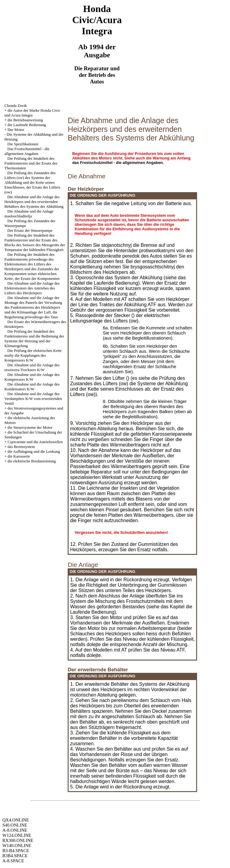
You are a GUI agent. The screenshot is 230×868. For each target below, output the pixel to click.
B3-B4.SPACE (16, 851)
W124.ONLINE (17, 835)
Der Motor (16, 130)
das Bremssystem (21, 447)
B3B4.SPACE (15, 856)
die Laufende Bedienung (27, 125)
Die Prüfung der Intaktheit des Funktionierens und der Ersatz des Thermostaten (31, 163)
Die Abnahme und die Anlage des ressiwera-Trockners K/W (32, 367)
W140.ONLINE (17, 845)
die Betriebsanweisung (25, 120)
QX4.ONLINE (16, 820)
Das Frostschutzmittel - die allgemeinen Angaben (27, 151)
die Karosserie (19, 456)
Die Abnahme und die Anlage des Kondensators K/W (32, 387)
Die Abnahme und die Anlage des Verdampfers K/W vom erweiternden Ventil (33, 399)
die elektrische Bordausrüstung (32, 461)
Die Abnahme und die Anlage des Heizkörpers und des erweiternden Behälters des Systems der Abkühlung (34, 202)
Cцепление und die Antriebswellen (35, 442)
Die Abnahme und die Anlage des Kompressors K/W (32, 377)
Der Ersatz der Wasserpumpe (30, 230)
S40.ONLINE (15, 825)
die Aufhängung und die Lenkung (34, 451)
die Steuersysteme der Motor (30, 427)
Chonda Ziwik (16, 106)
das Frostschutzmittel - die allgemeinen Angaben (117, 163)
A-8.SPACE (13, 861)
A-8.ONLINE (15, 830)
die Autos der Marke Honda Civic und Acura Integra (32, 113)
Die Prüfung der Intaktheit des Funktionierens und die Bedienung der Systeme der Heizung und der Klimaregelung (34, 339)
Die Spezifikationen (23, 144)
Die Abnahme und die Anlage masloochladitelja (29, 214)
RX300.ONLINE (18, 840)
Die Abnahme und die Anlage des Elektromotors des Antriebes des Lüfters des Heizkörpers (32, 288)
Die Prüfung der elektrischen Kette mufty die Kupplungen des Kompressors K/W (33, 355)
